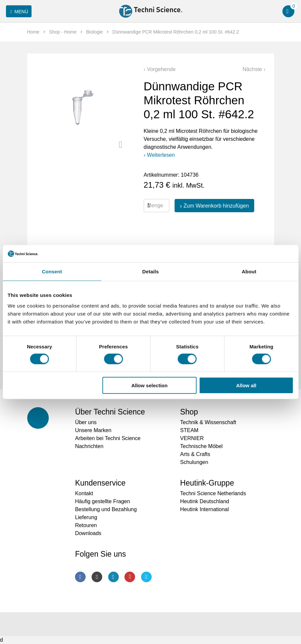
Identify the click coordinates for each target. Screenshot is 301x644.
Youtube (130, 577)
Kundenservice (100, 483)
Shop (189, 412)
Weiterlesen (161, 155)
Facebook (80, 577)
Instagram (97, 577)
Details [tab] (151, 272)
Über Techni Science (110, 412)
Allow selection (150, 385)
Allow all (246, 385)
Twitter (146, 577)
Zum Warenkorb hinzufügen (216, 206)
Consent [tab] (52, 272)
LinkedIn (113, 577)
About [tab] (249, 272)
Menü (18, 12)
